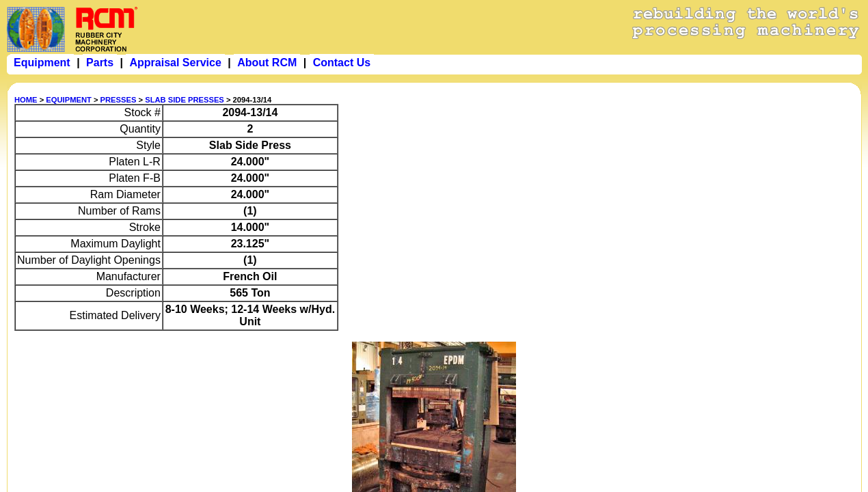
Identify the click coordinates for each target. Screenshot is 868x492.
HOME (26, 100)
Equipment (42, 63)
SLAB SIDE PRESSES (185, 100)
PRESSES (119, 100)
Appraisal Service (175, 63)
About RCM (267, 63)
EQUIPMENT (69, 100)
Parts (100, 63)
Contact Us (342, 63)
